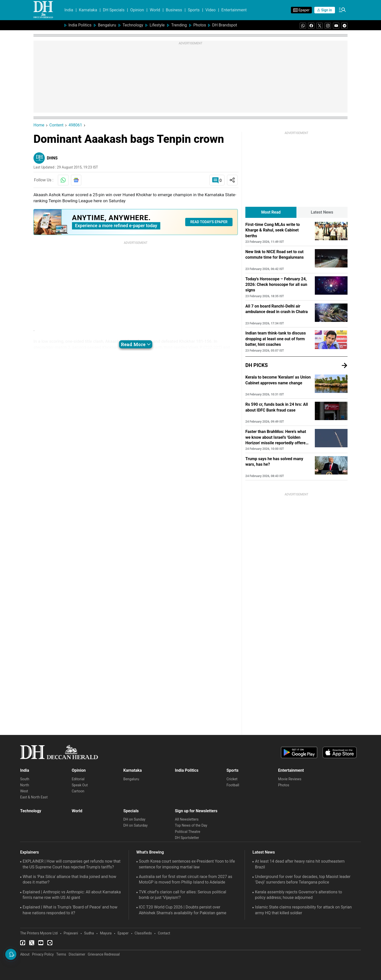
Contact (164, 933)
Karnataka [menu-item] (88, 10)
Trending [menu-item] (179, 25)
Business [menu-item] (174, 10)
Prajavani (71, 933)
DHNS (52, 158)
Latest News (264, 852)
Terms (61, 954)
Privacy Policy (43, 954)
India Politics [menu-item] (80, 25)
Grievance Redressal (104, 954)
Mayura (106, 933)
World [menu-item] (155, 10)
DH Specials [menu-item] (114, 10)
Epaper (123, 933)
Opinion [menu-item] (137, 10)
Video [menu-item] (211, 10)
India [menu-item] (69, 10)
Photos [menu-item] (200, 25)
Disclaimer (77, 954)
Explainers (30, 852)
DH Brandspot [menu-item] (225, 25)
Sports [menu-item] (194, 10)
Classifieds (143, 933)
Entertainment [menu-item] (234, 10)
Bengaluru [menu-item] (107, 25)
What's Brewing (150, 852)
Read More (136, 344)
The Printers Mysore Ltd (39, 933)
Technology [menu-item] (133, 25)
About (25, 954)
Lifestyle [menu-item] (157, 25)
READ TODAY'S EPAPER (209, 222)
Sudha (89, 933)
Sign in (325, 10)
